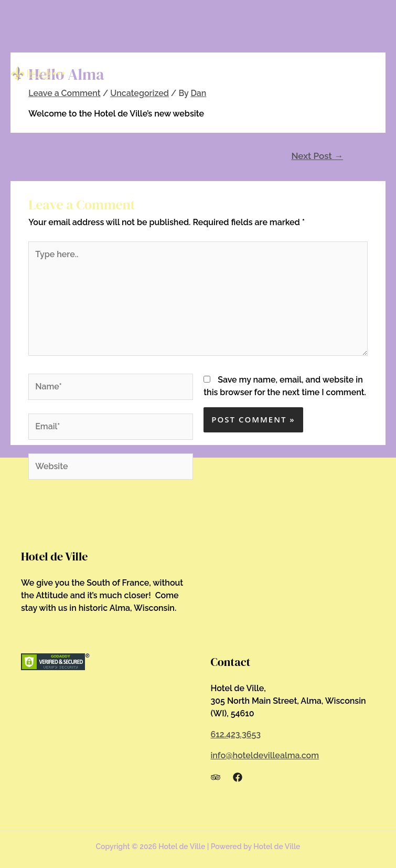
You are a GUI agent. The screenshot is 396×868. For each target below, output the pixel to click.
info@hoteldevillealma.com (265, 755)
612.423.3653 (236, 734)
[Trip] (216, 777)
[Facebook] (238, 777)
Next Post (317, 156)
